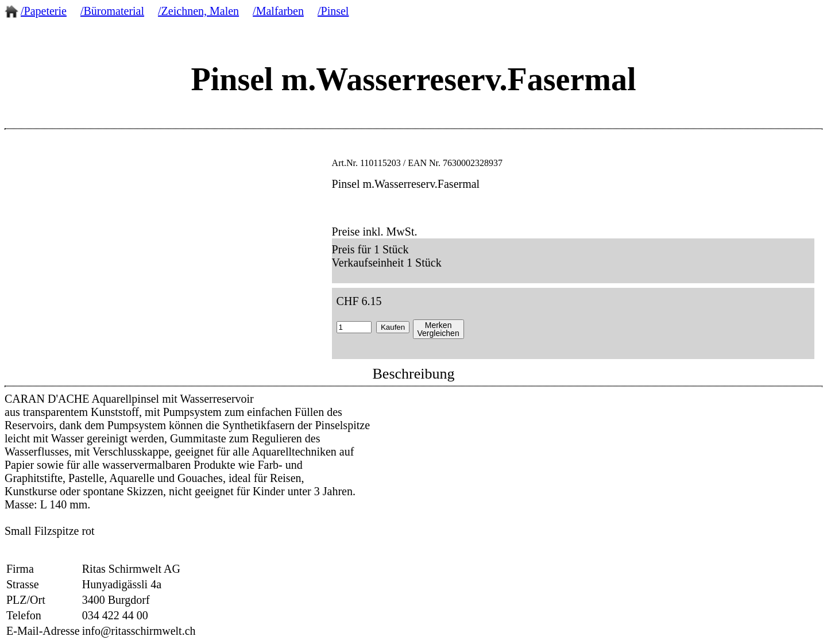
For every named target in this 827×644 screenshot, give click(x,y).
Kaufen (393, 327)
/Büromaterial (112, 11)
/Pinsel (333, 11)
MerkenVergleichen (438, 329)
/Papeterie (44, 11)
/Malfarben (278, 11)
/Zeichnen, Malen (198, 11)
